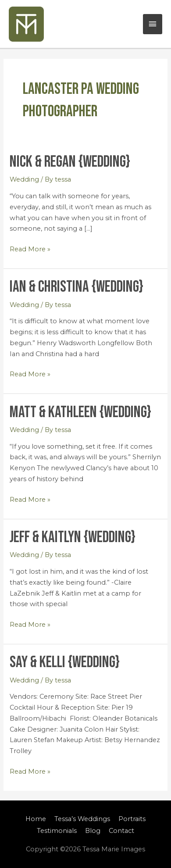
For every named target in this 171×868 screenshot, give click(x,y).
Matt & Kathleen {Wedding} (80, 412)
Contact (121, 831)
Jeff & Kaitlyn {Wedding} (73, 537)
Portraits (132, 819)
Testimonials (57, 831)
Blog (93, 831)
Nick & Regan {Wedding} (70, 162)
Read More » (30, 248)
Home (36, 819)
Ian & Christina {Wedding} (77, 287)
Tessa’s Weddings (82, 819)
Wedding (24, 179)
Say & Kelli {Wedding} (65, 662)
